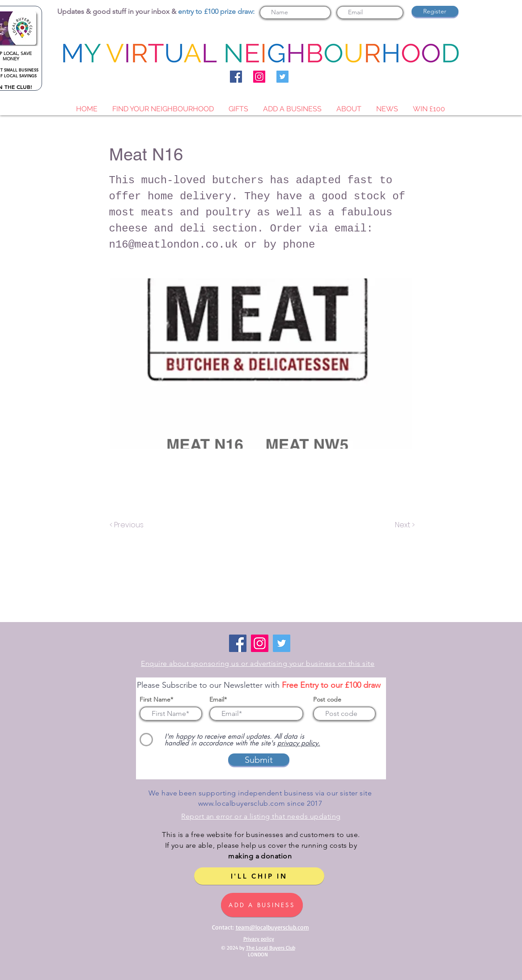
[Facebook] (236, 77)
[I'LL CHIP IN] (259, 876)
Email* (218, 699)
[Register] (435, 11)
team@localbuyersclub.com (272, 927)
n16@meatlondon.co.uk (174, 245)
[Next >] (404, 525)
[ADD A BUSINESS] (262, 905)
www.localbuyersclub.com (242, 803)
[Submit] (259, 760)
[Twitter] (282, 77)
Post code (327, 699)
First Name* (156, 699)
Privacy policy (259, 939)
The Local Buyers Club (271, 948)
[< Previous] (128, 525)
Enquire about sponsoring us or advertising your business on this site (258, 663)
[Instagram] (259, 77)
